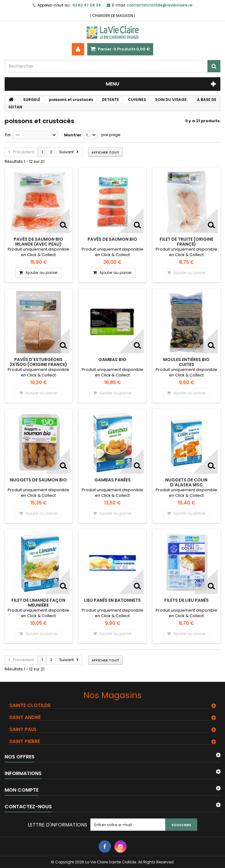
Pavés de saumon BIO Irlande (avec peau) (38, 242)
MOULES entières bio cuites (186, 362)
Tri (8, 135)
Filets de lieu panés (186, 600)
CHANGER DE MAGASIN (113, 16)
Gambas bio (112, 360)
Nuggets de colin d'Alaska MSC (186, 482)
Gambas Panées (112, 480)
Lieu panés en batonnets (112, 600)
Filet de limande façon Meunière (38, 603)
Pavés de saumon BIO (112, 239)
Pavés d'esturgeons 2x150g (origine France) (38, 362)
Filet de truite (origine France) (186, 242)
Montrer (73, 135)
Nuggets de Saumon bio (38, 480)
